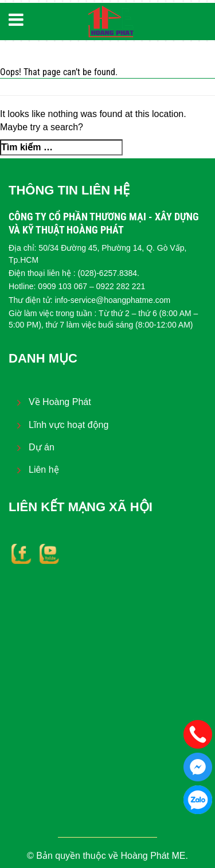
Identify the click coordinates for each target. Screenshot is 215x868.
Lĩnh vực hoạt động (69, 425)
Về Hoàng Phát (60, 402)
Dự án (42, 447)
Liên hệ (44, 470)
